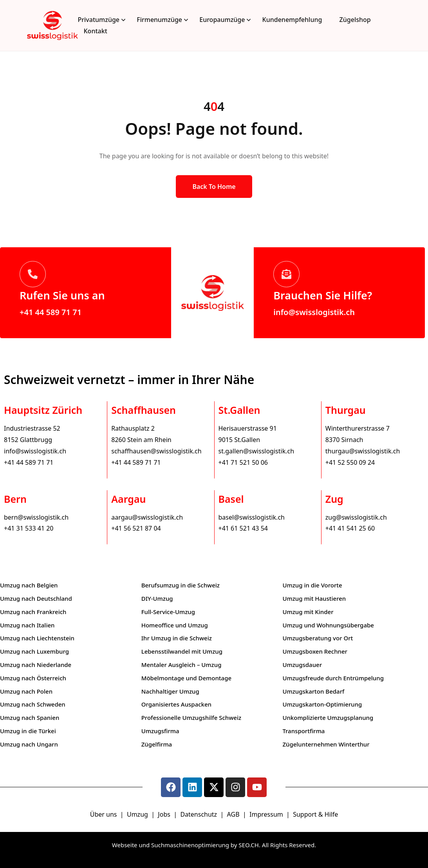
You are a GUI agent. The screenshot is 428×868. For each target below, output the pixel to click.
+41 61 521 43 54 (243, 528)
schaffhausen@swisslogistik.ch (156, 451)
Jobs (164, 814)
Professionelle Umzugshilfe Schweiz (191, 718)
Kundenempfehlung (292, 20)
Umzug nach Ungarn (29, 744)
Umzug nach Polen (26, 691)
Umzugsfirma (160, 731)
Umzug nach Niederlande (36, 665)
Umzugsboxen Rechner (315, 651)
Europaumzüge (222, 20)
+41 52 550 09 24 (350, 462)
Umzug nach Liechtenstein (37, 638)
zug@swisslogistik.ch (356, 517)
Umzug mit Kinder (308, 612)
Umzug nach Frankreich (33, 612)
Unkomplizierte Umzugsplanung (328, 718)
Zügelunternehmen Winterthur (326, 744)
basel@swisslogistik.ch (252, 517)
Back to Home (214, 187)
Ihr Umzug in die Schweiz (177, 638)
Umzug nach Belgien (29, 585)
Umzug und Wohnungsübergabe (328, 625)
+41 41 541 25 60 (350, 528)
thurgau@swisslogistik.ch (363, 451)
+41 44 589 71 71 (51, 312)
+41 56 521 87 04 (136, 528)
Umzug (138, 814)
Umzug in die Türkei (28, 731)
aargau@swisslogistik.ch (147, 517)
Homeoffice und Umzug (175, 625)
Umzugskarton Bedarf (313, 691)
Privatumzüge (99, 20)
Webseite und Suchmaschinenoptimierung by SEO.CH (185, 845)
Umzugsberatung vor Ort (318, 638)
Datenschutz (199, 814)
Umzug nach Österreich (33, 678)
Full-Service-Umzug (168, 612)
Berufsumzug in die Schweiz (181, 585)
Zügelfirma (157, 744)
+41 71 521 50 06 (243, 462)
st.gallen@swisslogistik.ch (256, 451)
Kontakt (96, 31)
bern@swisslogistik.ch (36, 517)
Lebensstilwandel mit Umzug (182, 651)
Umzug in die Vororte (312, 585)
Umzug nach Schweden (33, 704)
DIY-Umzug (157, 598)
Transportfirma (303, 731)
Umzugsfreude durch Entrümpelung (333, 678)
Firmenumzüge (159, 20)
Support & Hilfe (315, 814)
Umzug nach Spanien (30, 718)
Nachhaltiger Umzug (170, 691)
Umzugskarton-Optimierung (322, 704)
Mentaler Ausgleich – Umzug (181, 665)
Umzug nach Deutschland (36, 598)
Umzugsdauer (302, 665)
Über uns (104, 814)
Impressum (267, 814)
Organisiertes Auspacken (176, 704)
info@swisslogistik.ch (314, 312)
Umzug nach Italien (27, 625)
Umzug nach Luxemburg (34, 651)
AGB (234, 814)
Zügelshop (355, 20)
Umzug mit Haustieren (314, 598)
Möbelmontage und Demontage (186, 678)
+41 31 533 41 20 (29, 528)
